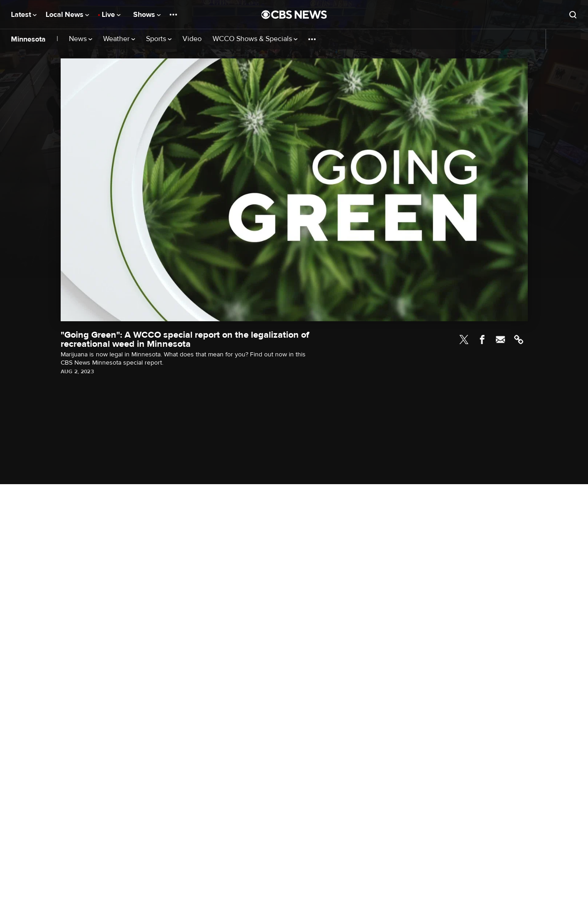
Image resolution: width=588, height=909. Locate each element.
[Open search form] (573, 15)
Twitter (464, 340)
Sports (159, 39)
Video (192, 39)
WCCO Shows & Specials (255, 39)
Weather (119, 39)
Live (111, 15)
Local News (67, 15)
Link (519, 340)
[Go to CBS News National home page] (294, 15)
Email (500, 340)
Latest (24, 15)
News (81, 39)
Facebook (482, 340)
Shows (147, 15)
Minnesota (28, 39)
